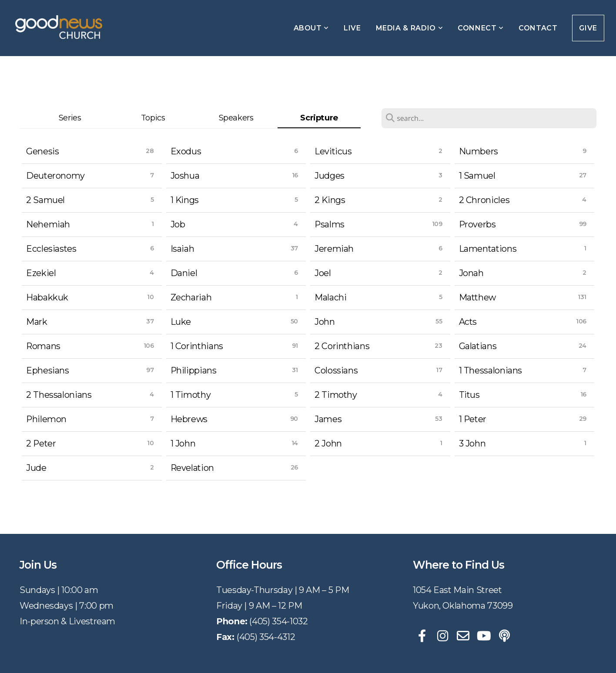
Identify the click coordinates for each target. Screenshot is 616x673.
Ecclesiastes (51, 249)
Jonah (471, 273)
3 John (472, 443)
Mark (37, 322)
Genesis (42, 151)
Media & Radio (410, 28)
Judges (330, 176)
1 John (183, 443)
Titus (469, 395)
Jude (36, 468)
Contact (538, 28)
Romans (43, 346)
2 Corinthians (342, 346)
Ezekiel (41, 273)
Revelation (192, 468)
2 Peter (41, 443)
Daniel (184, 273)
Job (178, 224)
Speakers (236, 118)
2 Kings (330, 200)
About (311, 28)
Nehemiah (48, 224)
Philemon (46, 419)
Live (352, 28)
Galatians (478, 346)
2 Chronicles (484, 200)
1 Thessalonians (491, 370)
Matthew (477, 297)
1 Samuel (477, 176)
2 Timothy (336, 395)
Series (70, 118)
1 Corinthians (197, 346)
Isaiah (182, 249)
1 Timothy (191, 395)
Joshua (185, 176)
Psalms (330, 224)
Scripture (319, 118)
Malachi (330, 297)
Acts (468, 322)
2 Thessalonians (59, 395)
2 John (328, 443)
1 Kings (185, 200)
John (325, 322)
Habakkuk (47, 297)
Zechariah (191, 297)
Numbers (479, 151)
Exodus (186, 151)
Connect (481, 28)
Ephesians (48, 370)
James (328, 419)
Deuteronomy (55, 176)
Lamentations (488, 249)
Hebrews (189, 419)
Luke (181, 322)
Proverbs (477, 224)
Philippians (194, 370)
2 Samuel (45, 200)
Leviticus (333, 151)
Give (588, 28)
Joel (323, 273)
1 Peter (473, 419)
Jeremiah (334, 249)
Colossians (336, 370)
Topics (153, 118)
